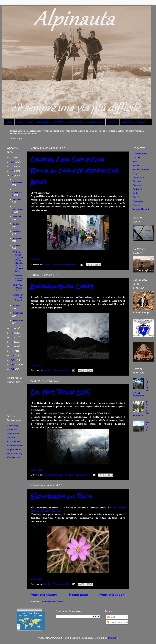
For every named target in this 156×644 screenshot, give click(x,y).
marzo (17, 306)
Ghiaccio (138, 189)
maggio (18, 238)
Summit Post (15, 445)
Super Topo (14, 449)
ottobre (18, 199)
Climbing (12, 425)
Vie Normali (14, 457)
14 (12, 337)
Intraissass (14, 433)
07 (13, 369)
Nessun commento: (65, 264)
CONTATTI (112, 122)
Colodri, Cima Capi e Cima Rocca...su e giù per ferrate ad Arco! (75, 171)
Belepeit (147, 426)
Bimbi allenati (141, 169)
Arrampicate (140, 153)
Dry (135, 173)
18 (12, 171)
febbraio (18, 313)
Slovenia (138, 201)
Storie (136, 205)
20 (13, 162)
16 (12, 328)
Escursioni (139, 177)
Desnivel (12, 430)
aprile (17, 245)
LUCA (30, 122)
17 (12, 176)
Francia (137, 185)
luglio (16, 224)
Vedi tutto (36, 259)
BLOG (9, 122)
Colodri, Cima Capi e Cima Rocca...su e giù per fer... (18, 261)
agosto (17, 217)
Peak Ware (13, 441)
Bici (135, 161)
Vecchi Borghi (141, 209)
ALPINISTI (58, 122)
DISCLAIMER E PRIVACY (133, 122)
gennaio (18, 320)
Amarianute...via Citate (62, 286)
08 (13, 365)
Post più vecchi (112, 595)
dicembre (18, 182)
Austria (137, 157)
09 (13, 360)
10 (13, 355)
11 (12, 351)
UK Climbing (15, 453)
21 (12, 157)
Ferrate (137, 181)
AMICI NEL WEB (95, 122)
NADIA (20, 122)
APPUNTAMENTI (75, 122)
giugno (17, 231)
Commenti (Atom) (53, 601)
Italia (135, 193)
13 (12, 342)
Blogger (113, 638)
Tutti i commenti (118, 622)
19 (12, 167)
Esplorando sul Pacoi (61, 497)
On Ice (11, 437)
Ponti (136, 197)
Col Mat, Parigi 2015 (61, 392)
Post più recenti (44, 595)
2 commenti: (61, 370)
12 (12, 346)
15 (12, 333)
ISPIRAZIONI (43, 122)
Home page (78, 595)
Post (111, 617)
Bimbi (136, 165)
